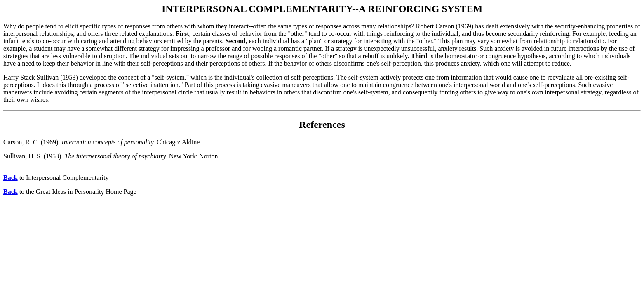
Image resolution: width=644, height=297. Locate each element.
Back (11, 178)
